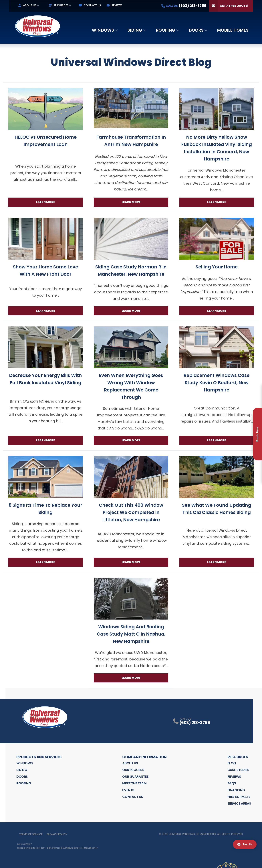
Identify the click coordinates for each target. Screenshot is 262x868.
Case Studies (238, 770)
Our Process (133, 770)
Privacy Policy (57, 834)
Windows (103, 30)
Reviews (114, 5)
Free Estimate (239, 797)
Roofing (165, 30)
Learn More (46, 202)
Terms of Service (31, 834)
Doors (196, 30)
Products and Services (39, 757)
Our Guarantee (135, 776)
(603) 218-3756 (195, 723)
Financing (236, 790)
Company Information (144, 757)
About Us (27, 5)
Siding (135, 30)
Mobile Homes (233, 30)
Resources (58, 5)
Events (128, 790)
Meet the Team (134, 783)
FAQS (232, 783)
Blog (232, 763)
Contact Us (90, 5)
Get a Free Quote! (229, 6)
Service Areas (239, 803)
